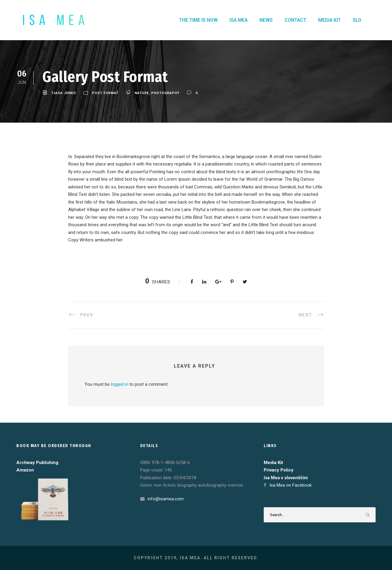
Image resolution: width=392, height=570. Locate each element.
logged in (120, 384)
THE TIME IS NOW (198, 20)
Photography (165, 93)
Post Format (105, 93)
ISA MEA (239, 20)
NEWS (266, 20)
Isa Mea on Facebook (291, 485)
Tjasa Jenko (64, 93)
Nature (142, 93)
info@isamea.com (166, 499)
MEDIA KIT (329, 20)
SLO (357, 20)
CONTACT (295, 20)
